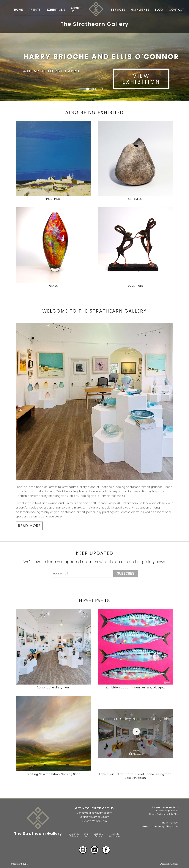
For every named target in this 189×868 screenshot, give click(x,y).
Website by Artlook (169, 864)
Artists (35, 10)
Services (118, 10)
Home (19, 10)
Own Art (86, 835)
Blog (159, 10)
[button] (88, 89)
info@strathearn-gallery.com (159, 826)
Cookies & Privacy (99, 835)
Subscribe (126, 573)
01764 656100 (170, 823)
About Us (76, 10)
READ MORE (29, 526)
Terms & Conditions (115, 835)
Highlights (140, 10)
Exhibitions (56, 10)
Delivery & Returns (74, 835)
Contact (177, 10)
